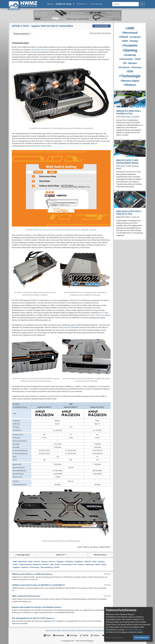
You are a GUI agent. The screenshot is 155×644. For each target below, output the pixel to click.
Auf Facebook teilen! (102, 26)
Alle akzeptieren (141, 638)
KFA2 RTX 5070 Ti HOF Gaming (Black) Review (127, 162)
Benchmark (23, 562)
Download (67, 327)
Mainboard (37, 564)
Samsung (136, 67)
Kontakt (58, 630)
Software (25, 567)
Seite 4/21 (61, 555)
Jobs (64, 630)
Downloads (96, 4)
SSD (130, 71)
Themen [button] (81, 4)
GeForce (52, 562)
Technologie (34, 567)
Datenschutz (71, 630)
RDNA (97, 564)
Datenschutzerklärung (133, 630)
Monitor (45, 564)
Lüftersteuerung (25, 564)
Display (134, 41)
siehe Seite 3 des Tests (41, 50)
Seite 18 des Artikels (44, 146)
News (51, 4)
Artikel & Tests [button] (64, 4)
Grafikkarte (79, 562)
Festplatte (130, 45)
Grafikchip (69, 562)
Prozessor (124, 67)
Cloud (123, 37)
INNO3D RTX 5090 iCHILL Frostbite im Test (129, 112)
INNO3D (87, 562)
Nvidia (57, 564)
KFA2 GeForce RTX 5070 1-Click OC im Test (129, 213)
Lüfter (15, 564)
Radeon (81, 564)
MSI (52, 564)
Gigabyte (60, 562)
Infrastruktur (126, 59)
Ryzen (104, 564)
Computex (135, 37)
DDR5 (125, 41)
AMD (15, 562)
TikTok (84, 635)
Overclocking (66, 564)
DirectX (37, 562)
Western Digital (130, 81)
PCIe (75, 564)
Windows (130, 85)
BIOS (30, 562)
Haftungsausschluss (102, 630)
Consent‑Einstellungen (85, 630)
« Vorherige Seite (22, 555)
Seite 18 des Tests (98, 315)
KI (124, 63)
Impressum (50, 630)
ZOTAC (56, 567)
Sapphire (16, 567)
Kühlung (101, 562)
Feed (47, 635)
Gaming (44, 562)
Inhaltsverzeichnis (21, 34)
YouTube (72, 635)
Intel (138, 59)
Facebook (59, 635)
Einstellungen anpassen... (115, 638)
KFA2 (94, 562)
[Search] (125, 4)
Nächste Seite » (101, 555)
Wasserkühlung (46, 567)
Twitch (95, 635)
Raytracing (89, 564)
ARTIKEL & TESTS (20, 26)
